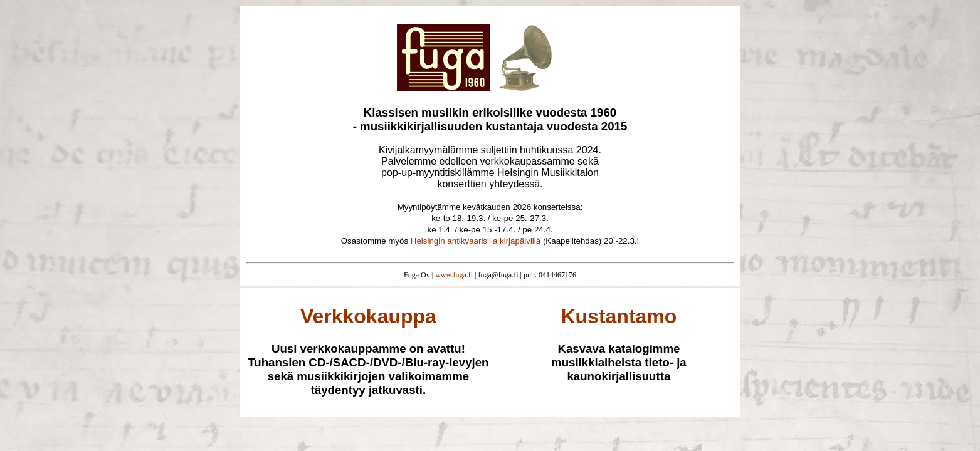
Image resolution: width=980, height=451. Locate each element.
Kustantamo (619, 316)
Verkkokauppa (368, 316)
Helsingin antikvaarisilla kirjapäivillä (476, 241)
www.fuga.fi (454, 275)
